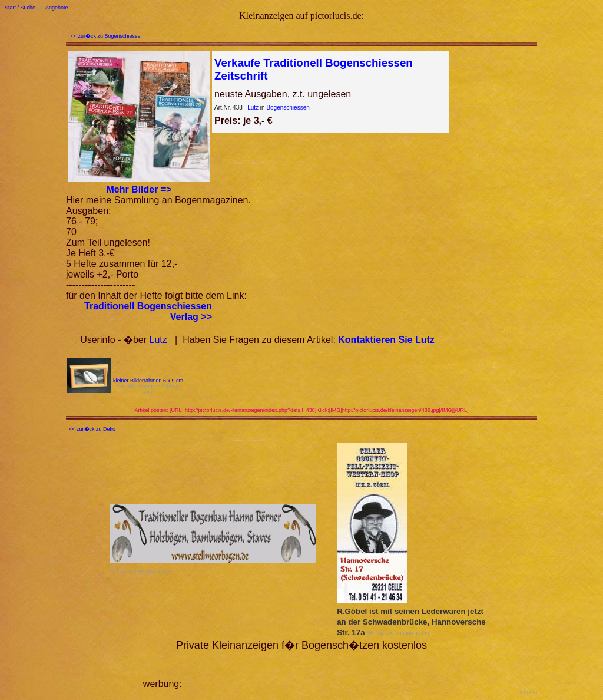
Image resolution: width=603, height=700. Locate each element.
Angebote (57, 8)
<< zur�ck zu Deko (92, 429)
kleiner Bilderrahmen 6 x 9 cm (148, 381)
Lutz (253, 108)
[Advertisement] (322, 669)
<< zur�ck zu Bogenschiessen (107, 36)
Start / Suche (20, 8)
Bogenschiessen (288, 108)
